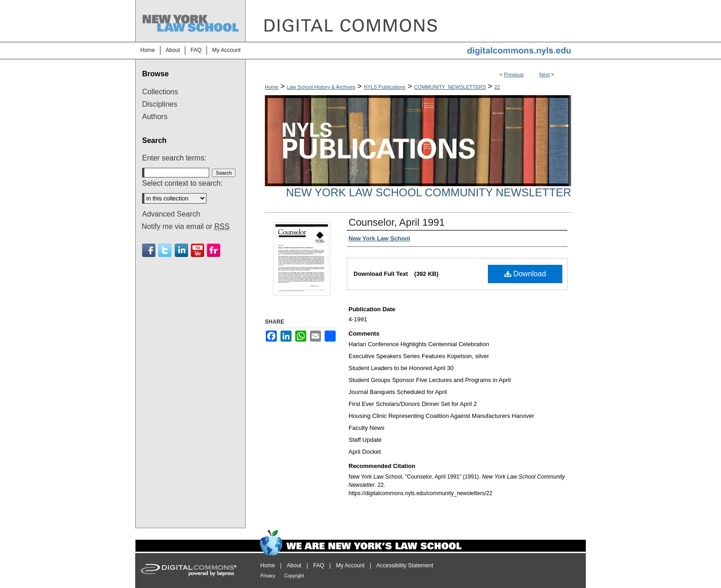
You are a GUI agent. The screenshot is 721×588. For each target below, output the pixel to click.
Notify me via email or (186, 227)
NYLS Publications (385, 87)
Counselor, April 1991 (397, 222)
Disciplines (160, 104)
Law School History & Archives (321, 87)
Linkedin (181, 250)
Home (272, 87)
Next (545, 74)
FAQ (319, 565)
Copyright (294, 576)
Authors (155, 117)
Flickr (214, 250)
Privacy (268, 576)
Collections (160, 92)
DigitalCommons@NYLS (416, 21)
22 (497, 87)
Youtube (197, 250)
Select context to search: (182, 183)
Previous (514, 74)
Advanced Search (171, 214)
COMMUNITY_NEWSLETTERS (450, 87)
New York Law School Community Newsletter (429, 192)
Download (525, 274)
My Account (350, 565)
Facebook (149, 250)
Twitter (165, 250)
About (294, 565)
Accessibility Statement (405, 565)
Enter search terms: (174, 158)
